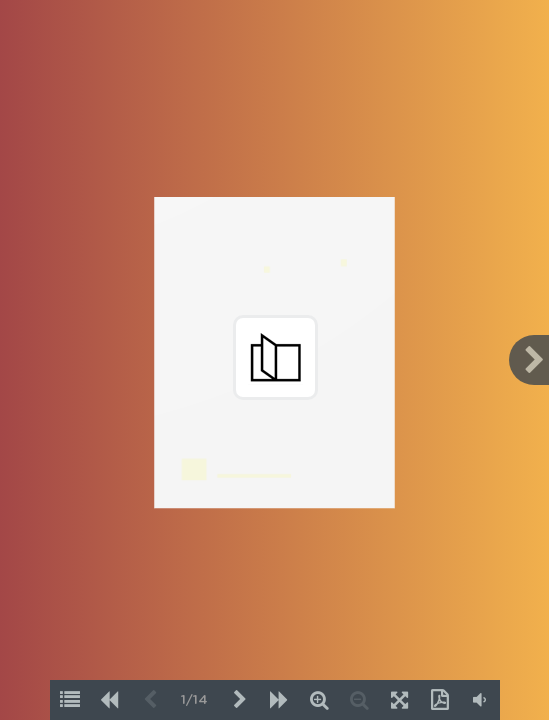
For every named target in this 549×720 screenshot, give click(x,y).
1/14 (194, 700)
